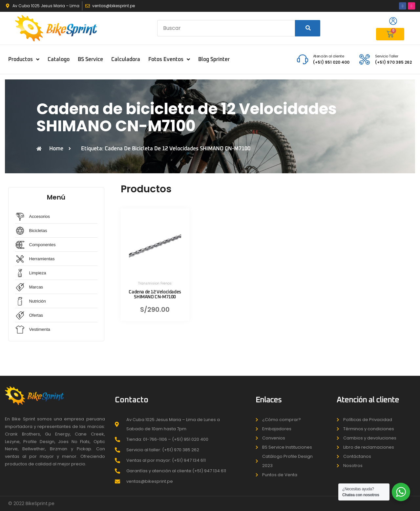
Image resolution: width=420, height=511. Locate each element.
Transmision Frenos (155, 283)
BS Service (90, 59)
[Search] (308, 28)
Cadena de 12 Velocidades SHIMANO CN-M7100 (155, 295)
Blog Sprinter (214, 59)
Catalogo (59, 59)
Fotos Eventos (169, 59)
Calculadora (126, 59)
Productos (24, 59)
